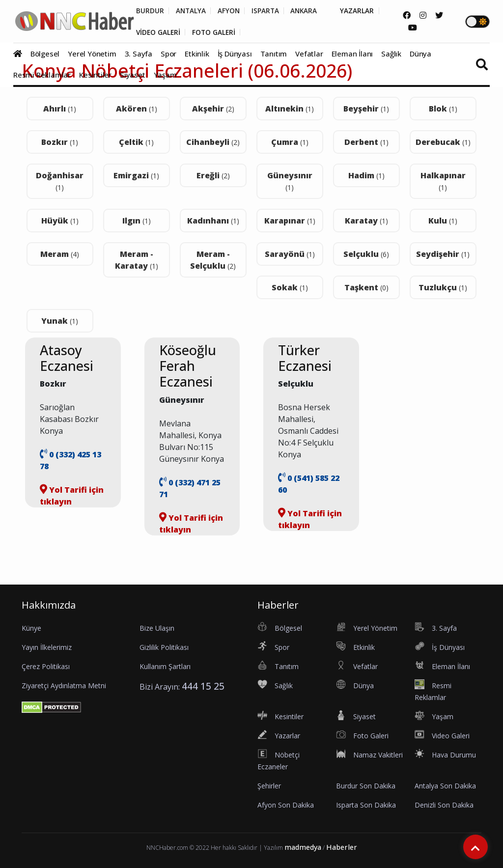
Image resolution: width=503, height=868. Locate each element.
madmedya (303, 847)
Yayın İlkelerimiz (47, 647)
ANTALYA (192, 11)
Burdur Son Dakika (366, 786)
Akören (137, 109)
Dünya (420, 54)
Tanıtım (274, 54)
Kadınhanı (213, 221)
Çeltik (136, 142)
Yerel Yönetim (92, 54)
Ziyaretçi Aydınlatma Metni (64, 686)
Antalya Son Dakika (445, 786)
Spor (168, 54)
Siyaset (133, 75)
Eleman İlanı (352, 54)
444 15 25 (203, 686)
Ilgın (137, 221)
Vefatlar (309, 54)
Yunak (60, 321)
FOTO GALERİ (216, 32)
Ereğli (213, 175)
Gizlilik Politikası (164, 647)
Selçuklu (366, 254)
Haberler (342, 847)
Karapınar (290, 221)
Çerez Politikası (46, 666)
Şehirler (269, 786)
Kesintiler (95, 75)
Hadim (366, 175)
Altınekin (290, 109)
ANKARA (308, 11)
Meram (60, 254)
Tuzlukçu (443, 287)
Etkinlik (197, 54)
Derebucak (443, 142)
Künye (31, 628)
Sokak (290, 287)
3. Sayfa (139, 54)
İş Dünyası (235, 54)
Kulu (443, 221)
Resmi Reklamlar (42, 75)
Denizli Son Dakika (444, 805)
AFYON (231, 11)
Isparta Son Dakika (366, 805)
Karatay (366, 221)
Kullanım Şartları (165, 666)
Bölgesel (45, 54)
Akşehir (213, 109)
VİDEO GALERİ (159, 32)
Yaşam (165, 75)
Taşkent (366, 287)
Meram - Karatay (137, 260)
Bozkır (60, 142)
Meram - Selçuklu (213, 260)
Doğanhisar (60, 181)
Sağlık (391, 54)
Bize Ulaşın (157, 628)
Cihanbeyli (213, 142)
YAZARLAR (363, 11)
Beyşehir (366, 109)
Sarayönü (290, 254)
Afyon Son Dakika (286, 805)
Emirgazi (136, 175)
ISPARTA (268, 11)
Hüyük (60, 221)
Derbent (366, 142)
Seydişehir (443, 254)
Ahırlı (60, 109)
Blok (443, 109)
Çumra (290, 142)
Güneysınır (290, 181)
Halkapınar (443, 181)
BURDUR (150, 11)
